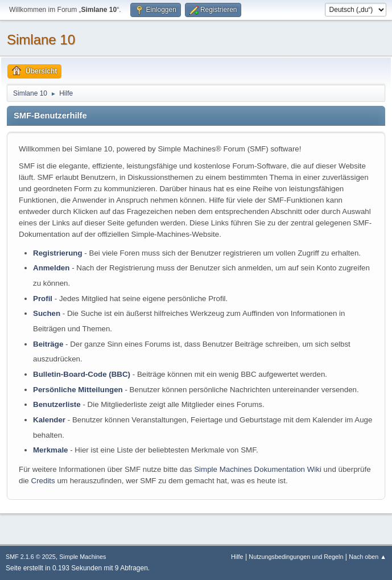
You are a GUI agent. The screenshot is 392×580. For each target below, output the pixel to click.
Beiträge (48, 344)
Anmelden (51, 268)
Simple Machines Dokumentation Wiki (258, 469)
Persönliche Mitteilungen (78, 390)
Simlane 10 (41, 40)
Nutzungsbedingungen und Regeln (296, 557)
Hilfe (237, 557)
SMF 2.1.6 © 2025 (31, 557)
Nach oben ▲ (368, 557)
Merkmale (51, 450)
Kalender (49, 420)
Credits (43, 481)
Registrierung (58, 253)
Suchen (47, 313)
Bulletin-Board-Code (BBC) (82, 374)
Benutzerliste (57, 404)
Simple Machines (82, 557)
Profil (43, 299)
